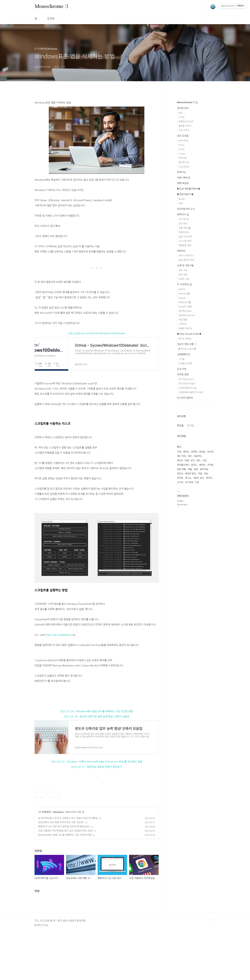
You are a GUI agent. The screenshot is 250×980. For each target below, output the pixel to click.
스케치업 (183, 324)
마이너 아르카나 (186, 255)
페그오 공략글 (185, 338)
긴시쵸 (180, 482)
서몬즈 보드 (199, 478)
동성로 (202, 452)
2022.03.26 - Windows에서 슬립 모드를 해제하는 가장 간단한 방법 (97, 711)
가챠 (179, 452)
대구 (190, 456)
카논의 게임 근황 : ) (187, 344)
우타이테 (183, 158)
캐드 (199, 460)
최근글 (180, 425)
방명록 (51, 18)
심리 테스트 (184, 219)
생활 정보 (184, 228)
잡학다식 (183, 214)
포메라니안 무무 (186, 121)
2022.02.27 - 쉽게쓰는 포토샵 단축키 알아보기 (96, 767)
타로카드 (181, 251)
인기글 (190, 425)
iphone (182, 289)
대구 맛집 (181, 456)
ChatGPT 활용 (185, 306)
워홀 (190, 469)
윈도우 (180, 473)
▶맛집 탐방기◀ (185, 194)
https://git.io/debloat (58, 635)
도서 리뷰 (182, 369)
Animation (184, 140)
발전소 (194, 465)
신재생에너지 (184, 354)
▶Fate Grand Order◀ (189, 334)
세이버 (209, 478)
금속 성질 (183, 274)
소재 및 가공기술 (185, 265)
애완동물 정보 (185, 245)
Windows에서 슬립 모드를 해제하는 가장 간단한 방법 (65, 882)
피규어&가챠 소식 (186, 209)
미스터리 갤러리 (185, 398)
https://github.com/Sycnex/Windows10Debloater (97, 333)
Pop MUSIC (184, 167)
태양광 (202, 465)
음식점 (182, 199)
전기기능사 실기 (186, 379)
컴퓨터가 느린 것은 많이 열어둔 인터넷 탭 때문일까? (64, 873)
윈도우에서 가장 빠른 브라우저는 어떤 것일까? (61, 869)
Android (184, 293)
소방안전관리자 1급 (188, 388)
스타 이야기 (184, 130)
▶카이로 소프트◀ (187, 349)
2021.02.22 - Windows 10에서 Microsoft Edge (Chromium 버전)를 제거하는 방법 (97, 762)
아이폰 (210, 465)
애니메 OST (184, 162)
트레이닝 (181, 172)
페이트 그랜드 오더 (186, 460)
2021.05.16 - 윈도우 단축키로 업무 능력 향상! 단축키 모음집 (96, 717)
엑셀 (200, 473)
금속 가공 (183, 270)
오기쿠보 (189, 482)
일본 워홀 (181, 469)
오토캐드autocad (187, 315)
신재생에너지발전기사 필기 (191, 392)
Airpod (182, 298)
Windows (59, 859)
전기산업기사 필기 (187, 383)
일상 (181, 113)
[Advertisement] (97, 807)
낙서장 (182, 117)
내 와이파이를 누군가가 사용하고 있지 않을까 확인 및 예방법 (68, 865)
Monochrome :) (51, 7)
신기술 (182, 359)
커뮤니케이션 (184, 178)
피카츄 (180, 478)
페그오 (188, 478)
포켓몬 (194, 452)
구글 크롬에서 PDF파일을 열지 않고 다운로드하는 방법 (65, 877)
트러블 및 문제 (185, 363)
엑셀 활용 (183, 320)
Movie (182, 145)
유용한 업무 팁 (185, 328)
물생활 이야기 (185, 126)
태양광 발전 (190, 473)
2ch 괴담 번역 (185, 241)
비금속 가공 (184, 279)
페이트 (186, 452)
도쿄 (197, 482)
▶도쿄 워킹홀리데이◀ (188, 189)
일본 (196, 469)
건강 (205, 460)
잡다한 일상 (183, 108)
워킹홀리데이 (183, 465)
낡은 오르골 (183, 136)
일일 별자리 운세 (186, 260)
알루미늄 (204, 469)
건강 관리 (183, 223)
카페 (181, 203)
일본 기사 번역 (185, 236)
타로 (206, 473)
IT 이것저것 (45, 859)
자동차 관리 (184, 232)
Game (182, 149)
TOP (213, 969)
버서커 (210, 452)
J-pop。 (183, 153)
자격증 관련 (183, 374)
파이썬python (185, 311)
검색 (205, 7)
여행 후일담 (183, 183)
